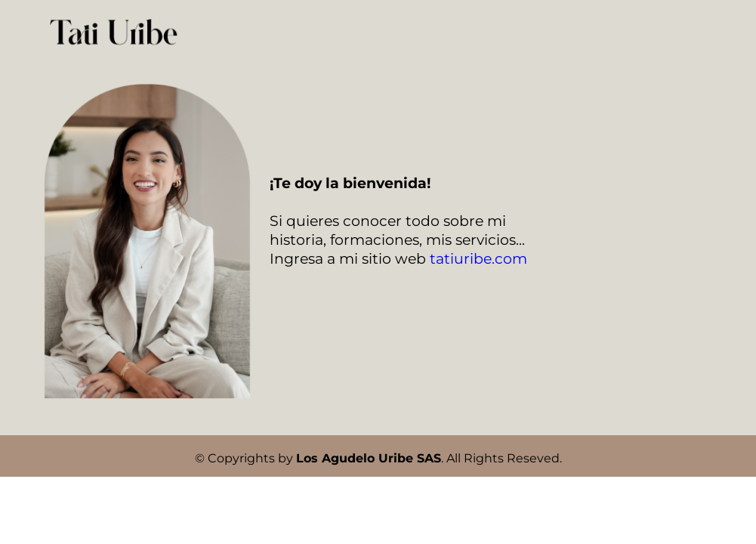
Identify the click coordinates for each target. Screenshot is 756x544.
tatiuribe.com (478, 259)
